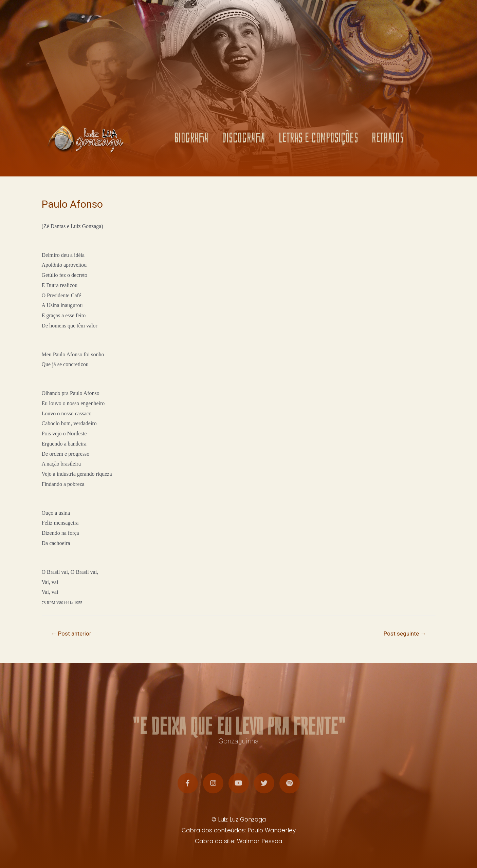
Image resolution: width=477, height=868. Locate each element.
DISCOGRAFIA (244, 141)
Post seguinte (405, 634)
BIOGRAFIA (191, 141)
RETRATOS (388, 141)
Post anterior (71, 634)
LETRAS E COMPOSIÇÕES (318, 141)
